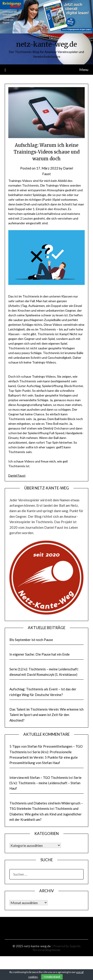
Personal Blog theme (46, 950)
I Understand (52, 977)
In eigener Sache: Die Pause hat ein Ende (40, 654)
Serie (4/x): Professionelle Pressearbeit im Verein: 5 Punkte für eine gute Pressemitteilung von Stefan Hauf (44, 757)
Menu (84, 69)
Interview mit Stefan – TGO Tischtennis (39, 777)
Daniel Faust (17, 475)
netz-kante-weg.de (46, 44)
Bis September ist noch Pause (31, 640)
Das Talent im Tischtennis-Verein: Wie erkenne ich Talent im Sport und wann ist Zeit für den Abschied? (46, 715)
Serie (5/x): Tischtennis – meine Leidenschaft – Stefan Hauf (45, 783)
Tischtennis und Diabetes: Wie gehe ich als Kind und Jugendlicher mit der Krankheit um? (46, 814)
